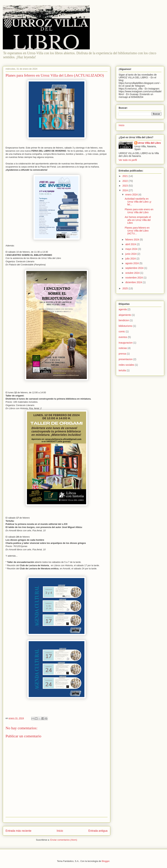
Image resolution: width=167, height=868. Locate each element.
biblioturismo (126, 326)
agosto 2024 (132, 263)
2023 (126, 186)
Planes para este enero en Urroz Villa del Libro (139, 211)
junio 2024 (131, 254)
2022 (126, 181)
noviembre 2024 (134, 278)
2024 (126, 190)
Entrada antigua (98, 831)
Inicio (60, 831)
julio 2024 (131, 259)
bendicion (124, 320)
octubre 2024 (133, 273)
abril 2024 (131, 244)
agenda (123, 309)
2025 (126, 288)
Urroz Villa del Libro (149, 143)
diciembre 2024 (134, 282)
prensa (122, 354)
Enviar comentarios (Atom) (64, 840)
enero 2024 (132, 195)
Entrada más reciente (18, 831)
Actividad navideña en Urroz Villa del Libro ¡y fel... (138, 202)
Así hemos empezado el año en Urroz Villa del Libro (138, 220)
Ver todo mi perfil (128, 160)
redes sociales (126, 365)
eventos (123, 337)
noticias (123, 348)
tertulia (122, 370)
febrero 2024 (132, 240)
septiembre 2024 (135, 268)
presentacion (126, 359)
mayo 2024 (132, 249)
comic (122, 331)
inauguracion (126, 343)
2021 (126, 176)
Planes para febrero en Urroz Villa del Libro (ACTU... (137, 231)
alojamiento (125, 315)
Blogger (106, 861)
